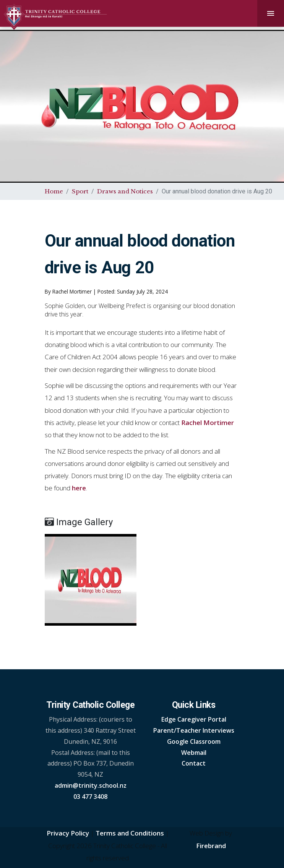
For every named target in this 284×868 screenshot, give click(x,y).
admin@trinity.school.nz (91, 785)
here (79, 488)
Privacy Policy (68, 833)
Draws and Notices (125, 191)
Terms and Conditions (130, 833)
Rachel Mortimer (208, 423)
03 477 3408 (90, 797)
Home (54, 191)
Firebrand (211, 846)
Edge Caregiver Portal (194, 719)
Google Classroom (194, 741)
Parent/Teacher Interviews (194, 730)
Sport (80, 191)
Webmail (194, 753)
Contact (194, 763)
